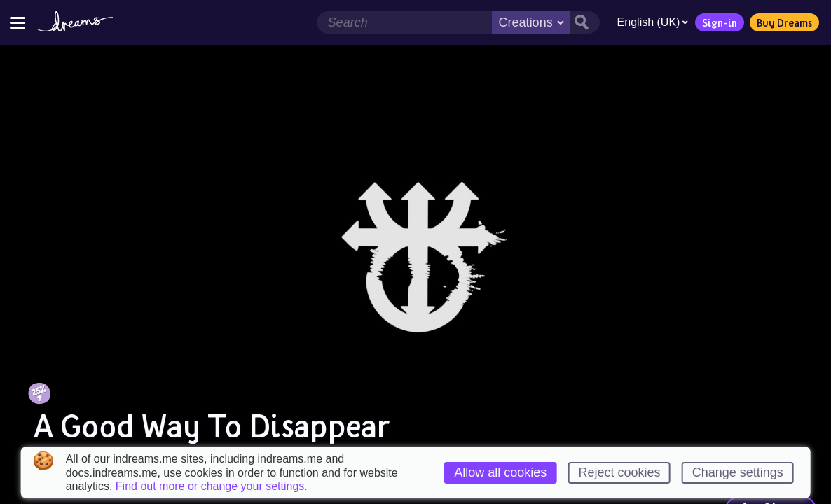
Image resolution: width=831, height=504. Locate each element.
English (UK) (650, 22)
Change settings (738, 472)
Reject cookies (619, 472)
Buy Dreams (782, 22)
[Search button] (582, 22)
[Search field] (401, 22)
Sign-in (717, 22)
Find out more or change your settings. (212, 486)
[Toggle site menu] (18, 22)
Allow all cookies (500, 472)
